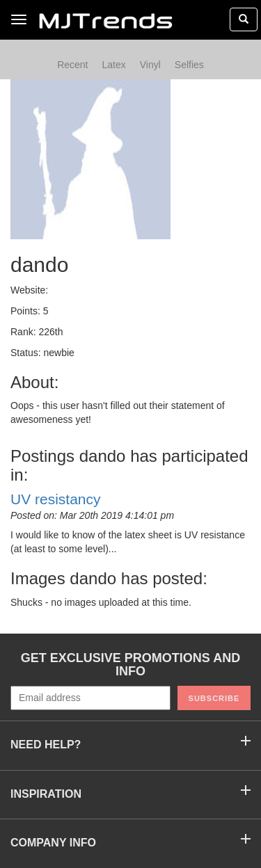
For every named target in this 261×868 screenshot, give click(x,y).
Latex (113, 65)
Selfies (189, 65)
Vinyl (150, 65)
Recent (72, 65)
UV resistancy (56, 499)
